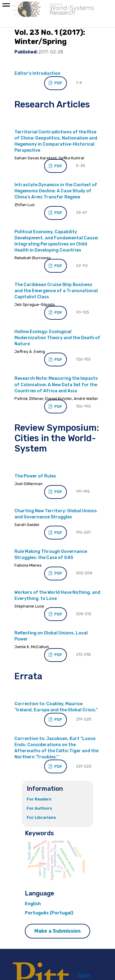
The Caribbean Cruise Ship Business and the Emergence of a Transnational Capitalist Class (56, 291)
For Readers (39, 799)
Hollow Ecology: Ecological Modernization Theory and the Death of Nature (57, 338)
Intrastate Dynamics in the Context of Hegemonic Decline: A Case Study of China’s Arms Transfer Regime (56, 191)
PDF (58, 83)
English (33, 904)
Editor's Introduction (37, 73)
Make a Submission (57, 931)
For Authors (39, 808)
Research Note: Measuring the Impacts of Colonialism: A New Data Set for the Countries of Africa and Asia (56, 385)
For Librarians (41, 817)
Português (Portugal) (49, 913)
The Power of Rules (35, 476)
